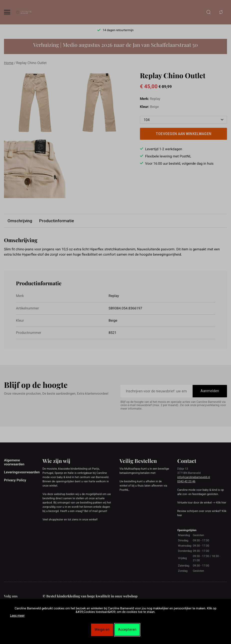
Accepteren (127, 630)
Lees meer (17, 616)
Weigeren (102, 630)
